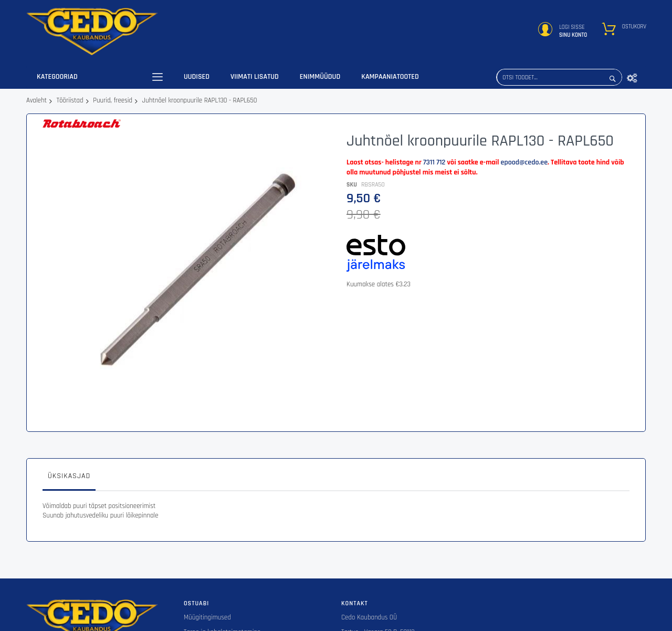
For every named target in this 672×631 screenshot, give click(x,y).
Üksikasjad (69, 415)
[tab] (69, 418)
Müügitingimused (207, 556)
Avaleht (36, 100)
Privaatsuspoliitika (209, 585)
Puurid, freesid (113, 100)
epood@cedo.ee (524, 162)
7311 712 (434, 162)
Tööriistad (70, 100)
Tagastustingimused (212, 600)
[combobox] (559, 77)
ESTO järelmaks (205, 614)
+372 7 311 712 (360, 600)
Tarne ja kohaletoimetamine (222, 571)
